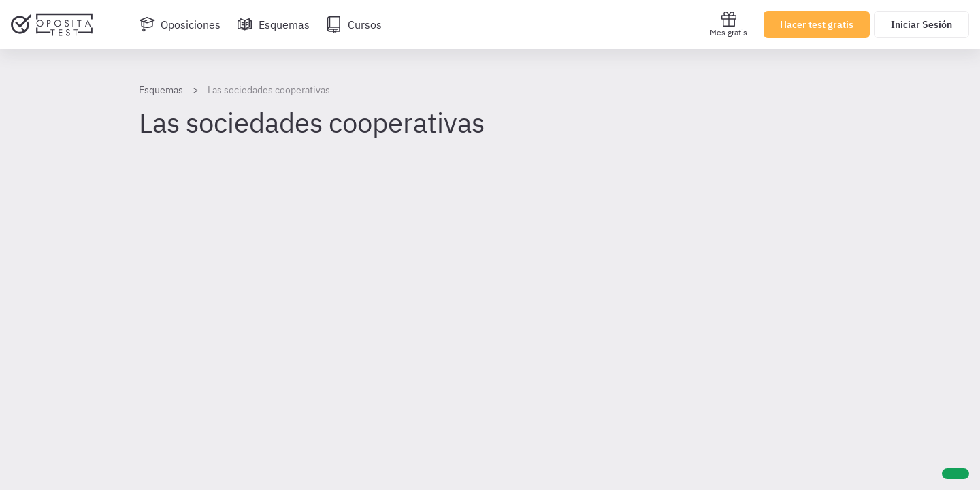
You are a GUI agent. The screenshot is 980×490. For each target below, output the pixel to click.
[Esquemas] (273, 24)
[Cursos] (354, 24)
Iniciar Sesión (921, 24)
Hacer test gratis (817, 24)
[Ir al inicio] (52, 24)
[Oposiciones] (180, 24)
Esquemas (161, 90)
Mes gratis (729, 24)
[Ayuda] (955, 474)
